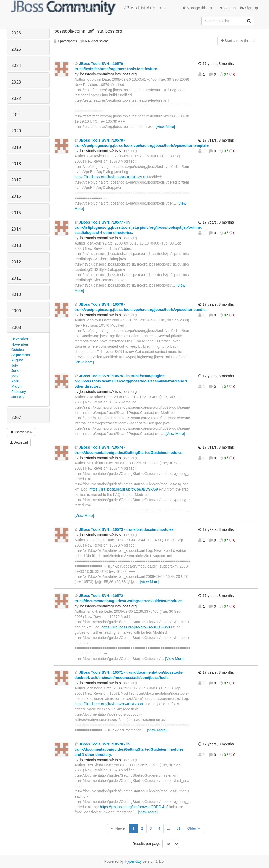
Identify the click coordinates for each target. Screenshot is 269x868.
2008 (16, 327)
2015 (16, 213)
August (17, 360)
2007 (16, 417)
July (15, 365)
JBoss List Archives (88, 8)
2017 (16, 180)
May (15, 376)
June (15, 371)
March (16, 386)
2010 (16, 295)
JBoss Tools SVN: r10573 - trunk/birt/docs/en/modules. (125, 529)
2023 (16, 82)
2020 (16, 131)
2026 (16, 33)
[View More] (165, 127)
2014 (16, 229)
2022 (16, 98)
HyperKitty (133, 861)
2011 (16, 278)
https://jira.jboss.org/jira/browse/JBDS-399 (109, 704)
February (19, 392)
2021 (16, 115)
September (21, 355)
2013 (16, 245)
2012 (16, 262)
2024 (16, 66)
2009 (16, 311)
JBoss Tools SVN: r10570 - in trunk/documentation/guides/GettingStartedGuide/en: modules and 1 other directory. (129, 749)
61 (179, 828)
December (20, 339)
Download (19, 443)
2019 (16, 147)
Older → (194, 828)
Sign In (228, 8)
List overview (21, 432)
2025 (16, 49)
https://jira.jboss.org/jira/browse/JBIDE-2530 (110, 177)
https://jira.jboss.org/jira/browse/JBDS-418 (134, 807)
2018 (16, 164)
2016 (16, 196)
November (20, 344)
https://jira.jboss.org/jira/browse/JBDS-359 (124, 489)
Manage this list (197, 8)
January (18, 397)
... (168, 828)
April (15, 381)
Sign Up (249, 8)
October (18, 350)
